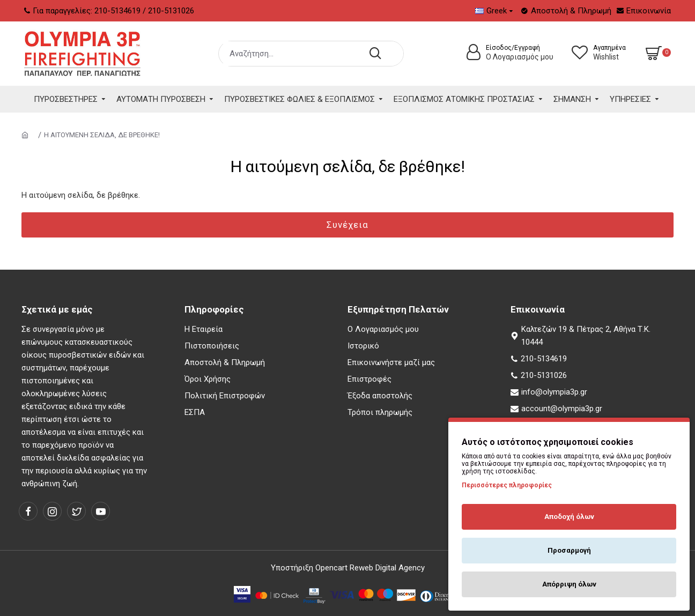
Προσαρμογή (569, 550)
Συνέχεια (347, 225)
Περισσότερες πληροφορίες (507, 485)
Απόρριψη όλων (569, 584)
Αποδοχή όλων (569, 517)
